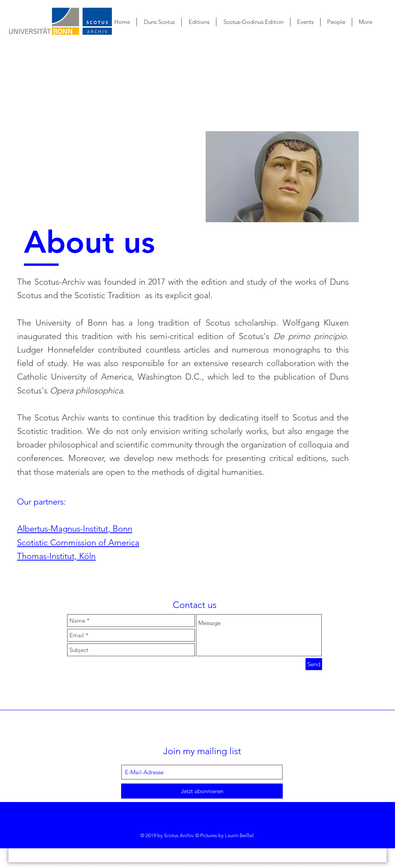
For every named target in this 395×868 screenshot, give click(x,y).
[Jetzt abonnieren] (202, 791)
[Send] (314, 664)
